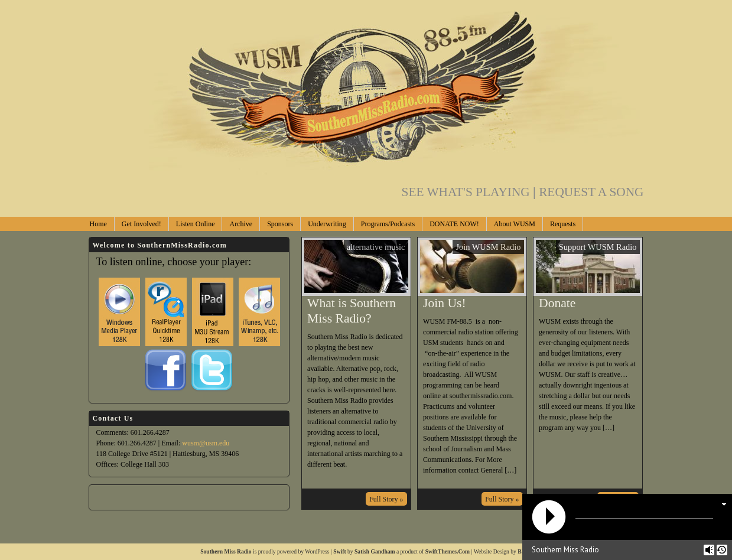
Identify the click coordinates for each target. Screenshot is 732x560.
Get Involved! (141, 224)
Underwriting (327, 224)
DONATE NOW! (454, 224)
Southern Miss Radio (226, 551)
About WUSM (515, 224)
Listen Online (196, 224)
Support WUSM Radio (598, 247)
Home (98, 224)
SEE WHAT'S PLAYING (471, 192)
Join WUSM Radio (488, 247)
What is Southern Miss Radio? (352, 311)
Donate (557, 303)
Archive (241, 224)
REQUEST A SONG (591, 192)
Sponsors (280, 224)
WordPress (317, 551)
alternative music (376, 247)
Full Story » (386, 499)
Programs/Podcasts (388, 224)
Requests (563, 224)
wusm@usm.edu (206, 443)
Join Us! (445, 303)
